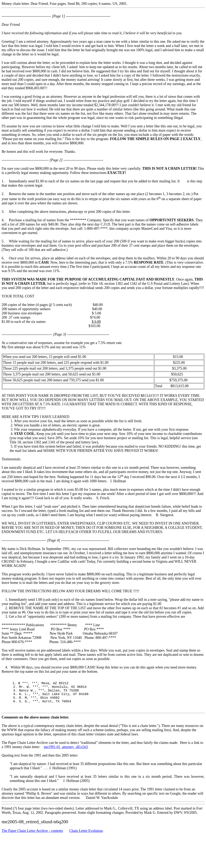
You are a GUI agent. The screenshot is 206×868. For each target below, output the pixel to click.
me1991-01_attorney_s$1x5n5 (66, 754)
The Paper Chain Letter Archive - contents (32, 838)
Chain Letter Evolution (86, 838)
